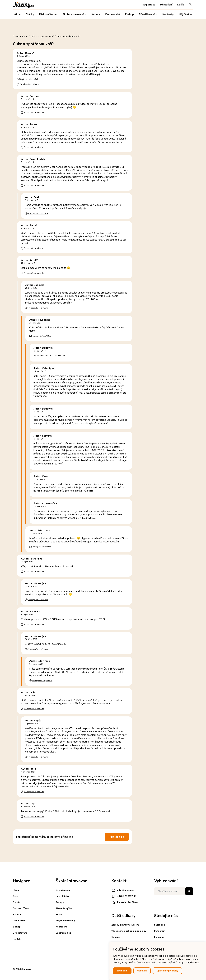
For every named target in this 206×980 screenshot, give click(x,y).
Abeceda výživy (64, 908)
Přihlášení (166, 5)
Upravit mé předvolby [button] (167, 971)
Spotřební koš (63, 933)
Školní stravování (74, 14)
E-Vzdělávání (148, 14)
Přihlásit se (117, 837)
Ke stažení (61, 927)
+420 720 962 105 (124, 896)
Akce (17, 14)
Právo (59, 915)
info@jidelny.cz (123, 890)
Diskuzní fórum (48, 14)
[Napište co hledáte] (174, 891)
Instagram (160, 931)
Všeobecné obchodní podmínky (129, 931)
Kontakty (168, 14)
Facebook (159, 925)
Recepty (60, 902)
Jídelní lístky (62, 896)
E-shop (130, 14)
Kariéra (96, 14)
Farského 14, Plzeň (124, 903)
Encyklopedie (63, 890)
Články (30, 14)
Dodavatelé (113, 14)
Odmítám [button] (142, 971)
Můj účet (185, 14)
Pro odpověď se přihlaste (30, 84)
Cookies (116, 937)
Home (16, 890)
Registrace (149, 5)
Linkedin (159, 937)
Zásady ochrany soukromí (125, 925)
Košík (180, 5)
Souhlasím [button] (122, 971)
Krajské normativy (66, 921)
